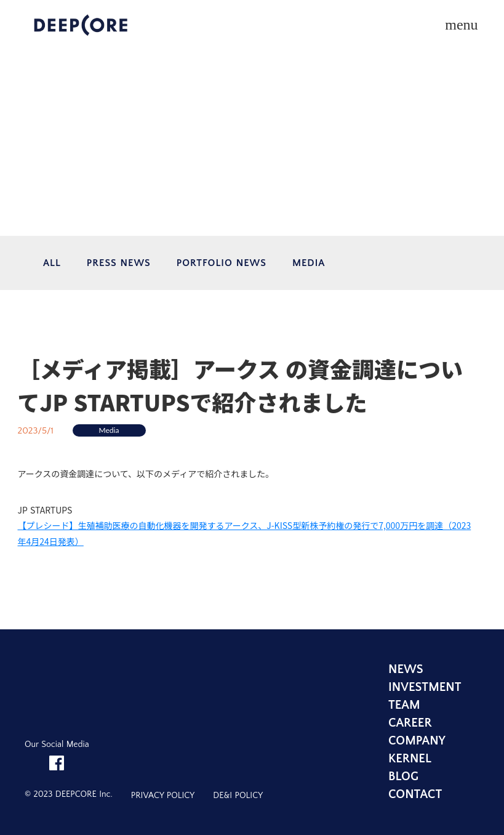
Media (109, 430)
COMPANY (417, 741)
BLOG (403, 777)
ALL (52, 263)
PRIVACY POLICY (163, 796)
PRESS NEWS (119, 263)
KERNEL (410, 759)
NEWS (406, 669)
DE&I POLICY (238, 796)
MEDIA (309, 263)
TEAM (404, 705)
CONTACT (415, 794)
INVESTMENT (425, 687)
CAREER (410, 723)
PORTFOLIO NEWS (222, 263)
